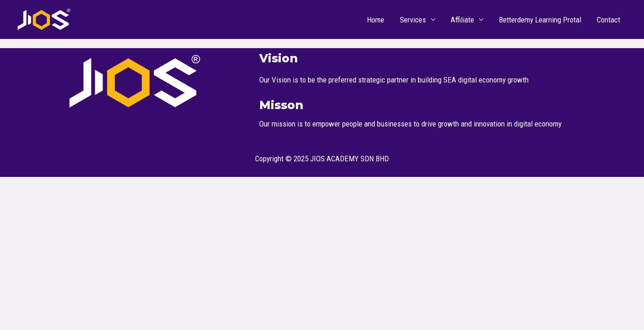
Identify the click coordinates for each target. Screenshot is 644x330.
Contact (609, 20)
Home (376, 20)
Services (413, 20)
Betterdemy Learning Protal (540, 20)
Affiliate (462, 20)
